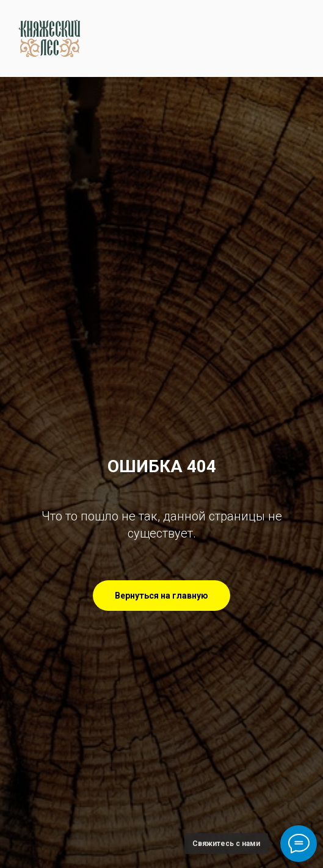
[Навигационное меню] (302, 38)
